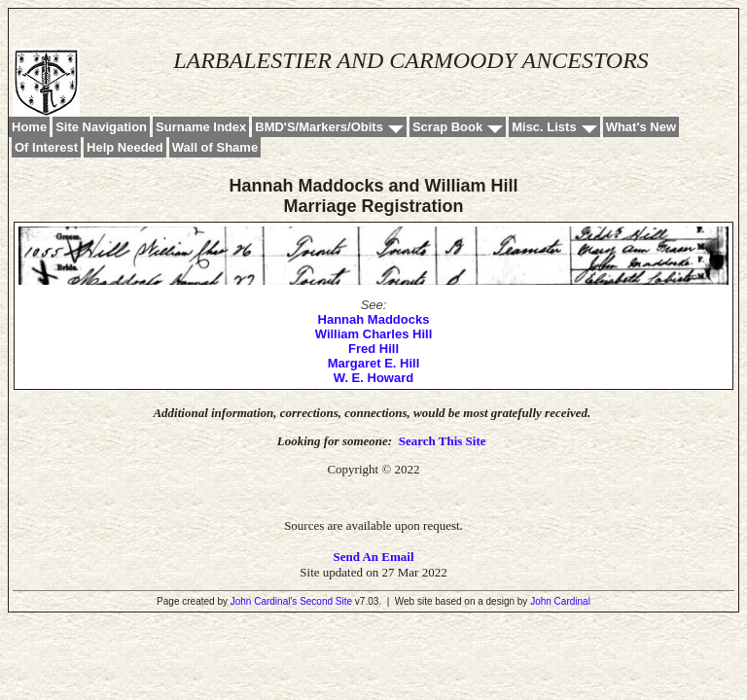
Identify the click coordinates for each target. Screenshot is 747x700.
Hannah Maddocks (374, 319)
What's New (641, 127)
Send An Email (373, 557)
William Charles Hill (374, 334)
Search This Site (443, 441)
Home (29, 127)
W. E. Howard (373, 378)
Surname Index (201, 127)
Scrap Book (447, 127)
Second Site (326, 601)
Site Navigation (101, 127)
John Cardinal (560, 601)
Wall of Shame (215, 147)
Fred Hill (373, 349)
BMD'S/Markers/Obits (319, 127)
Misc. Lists (544, 127)
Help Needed (125, 147)
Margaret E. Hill (374, 363)
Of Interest (46, 147)
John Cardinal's (264, 601)
